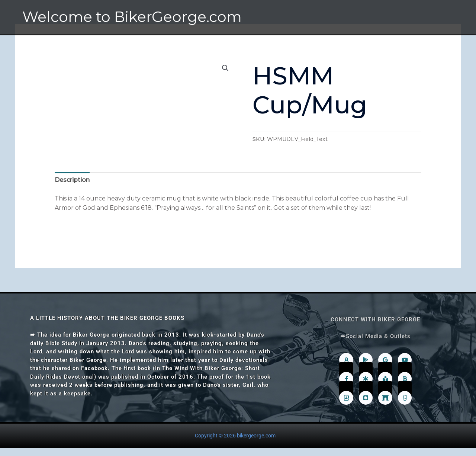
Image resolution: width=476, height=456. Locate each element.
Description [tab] (72, 180)
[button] (225, 68)
